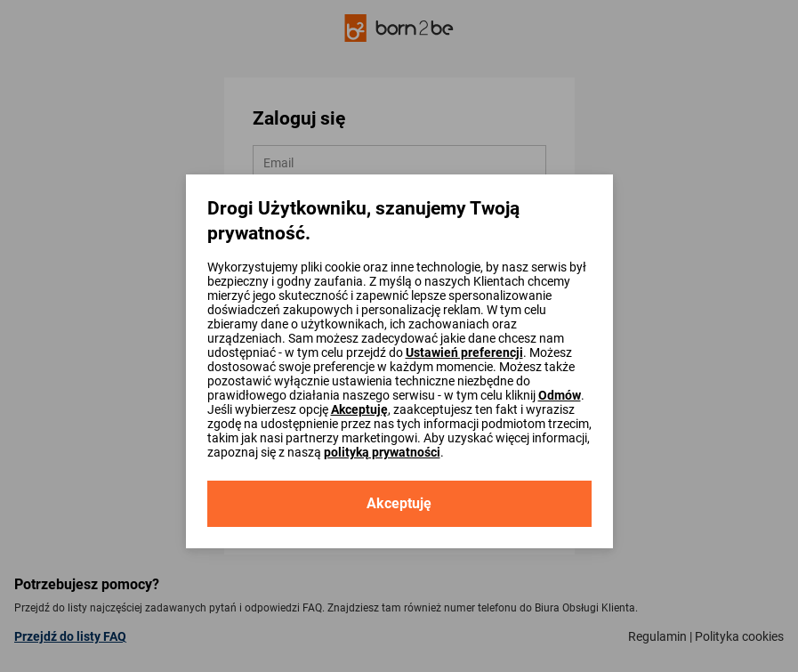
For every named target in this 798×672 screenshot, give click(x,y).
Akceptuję (359, 409)
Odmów (560, 395)
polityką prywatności (382, 452)
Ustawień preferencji (464, 352)
